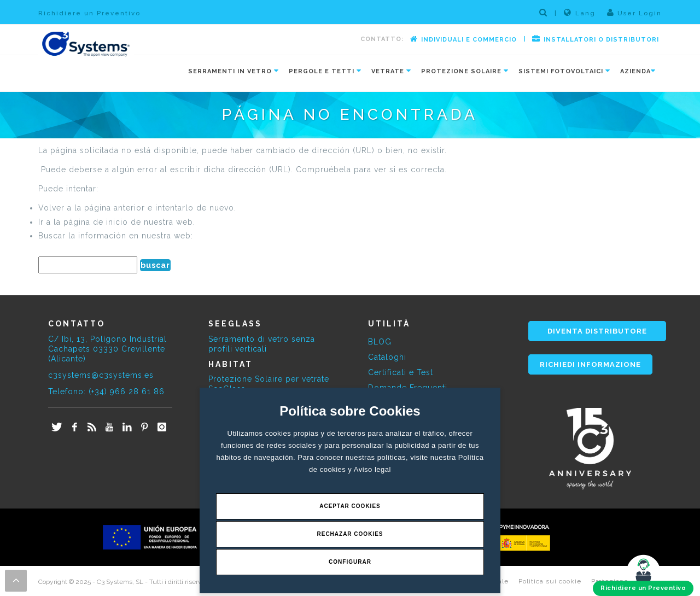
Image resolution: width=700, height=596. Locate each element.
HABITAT (231, 364)
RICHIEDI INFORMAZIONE (590, 364)
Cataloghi (387, 357)
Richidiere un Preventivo (89, 13)
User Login (634, 13)
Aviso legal (372, 469)
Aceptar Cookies (350, 506)
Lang (580, 13)
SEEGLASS (235, 324)
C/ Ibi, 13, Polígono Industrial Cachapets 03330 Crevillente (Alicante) (107, 349)
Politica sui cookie (550, 581)
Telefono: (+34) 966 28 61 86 (106, 392)
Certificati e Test (401, 372)
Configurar (350, 562)
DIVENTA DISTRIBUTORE (597, 331)
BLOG (380, 342)
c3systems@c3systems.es (101, 375)
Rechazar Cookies (350, 534)
